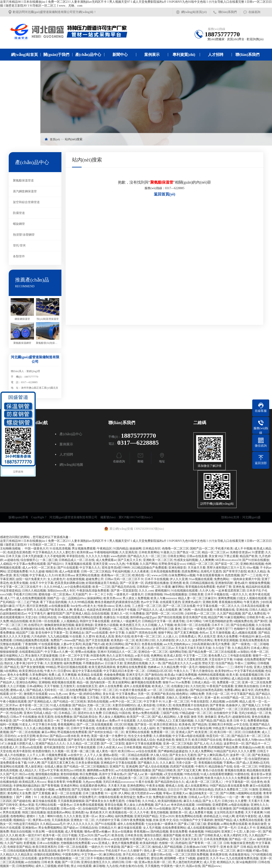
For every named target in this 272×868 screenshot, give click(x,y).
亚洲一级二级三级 (83, 751)
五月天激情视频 (220, 633)
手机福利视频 (121, 571)
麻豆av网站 (49, 732)
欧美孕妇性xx (224, 671)
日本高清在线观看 (253, 606)
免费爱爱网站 (13, 728)
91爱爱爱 (258, 552)
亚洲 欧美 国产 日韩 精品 (237, 847)
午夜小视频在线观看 (13, 702)
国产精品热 (200, 724)
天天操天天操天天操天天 (186, 839)
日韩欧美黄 (196, 594)
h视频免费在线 (243, 621)
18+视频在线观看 (69, 617)
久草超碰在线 (150, 679)
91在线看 (75, 636)
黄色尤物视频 (159, 812)
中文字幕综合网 (201, 728)
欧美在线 (118, 835)
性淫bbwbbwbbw (140, 629)
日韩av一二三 (224, 667)
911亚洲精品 (134, 659)
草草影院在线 (75, 556)
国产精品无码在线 (123, 587)
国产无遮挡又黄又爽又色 (58, 763)
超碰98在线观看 (185, 759)
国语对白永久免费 (90, 713)
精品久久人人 (222, 759)
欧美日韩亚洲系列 (44, 847)
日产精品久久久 (147, 610)
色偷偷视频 (196, 832)
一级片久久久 (239, 594)
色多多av (102, 721)
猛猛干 (24, 679)
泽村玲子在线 (243, 667)
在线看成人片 (9, 747)
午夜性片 (201, 767)
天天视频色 (152, 866)
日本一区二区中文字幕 (74, 656)
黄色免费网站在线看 (189, 816)
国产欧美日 (133, 644)
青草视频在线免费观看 (200, 587)
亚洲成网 (132, 767)
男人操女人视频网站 (112, 717)
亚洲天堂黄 (100, 564)
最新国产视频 (172, 835)
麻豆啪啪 (99, 866)
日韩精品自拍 (88, 828)
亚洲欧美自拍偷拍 (246, 686)
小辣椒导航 (133, 801)
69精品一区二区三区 (200, 564)
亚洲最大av (180, 793)
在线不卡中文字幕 (41, 583)
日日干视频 (69, 835)
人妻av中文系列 (71, 644)
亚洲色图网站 (136, 786)
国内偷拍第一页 (101, 682)
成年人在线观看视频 (137, 686)
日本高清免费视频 (216, 839)
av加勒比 (243, 652)
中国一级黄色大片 (37, 549)
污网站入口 (164, 721)
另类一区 (144, 694)
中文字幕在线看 (207, 606)
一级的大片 (96, 847)
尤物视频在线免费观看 (75, 843)
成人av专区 (29, 568)
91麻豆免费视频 (186, 675)
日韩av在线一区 (71, 809)
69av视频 (253, 568)
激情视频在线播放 (47, 774)
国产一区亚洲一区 (132, 583)
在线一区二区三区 (245, 767)
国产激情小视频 (52, 839)
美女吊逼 (109, 694)
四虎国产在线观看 (182, 767)
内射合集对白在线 (131, 866)
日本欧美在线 (134, 835)
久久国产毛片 (9, 774)
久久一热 (155, 663)
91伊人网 (34, 763)
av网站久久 (200, 679)
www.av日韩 (159, 575)
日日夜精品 (110, 713)
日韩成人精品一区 (204, 682)
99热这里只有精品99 (226, 728)
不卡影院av (217, 797)
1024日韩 (177, 614)
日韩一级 (131, 862)
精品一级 (83, 682)
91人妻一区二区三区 (176, 702)
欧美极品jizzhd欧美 (252, 747)
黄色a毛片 (224, 717)
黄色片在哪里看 (98, 648)
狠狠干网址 (166, 633)
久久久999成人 (53, 587)
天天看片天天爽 (259, 801)
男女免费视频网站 (50, 828)
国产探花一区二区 (227, 564)
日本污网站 (194, 621)
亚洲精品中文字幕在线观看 (118, 763)
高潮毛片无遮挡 (211, 571)
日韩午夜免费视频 (133, 820)
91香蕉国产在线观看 (220, 686)
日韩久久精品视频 (34, 591)
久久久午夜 (142, 812)
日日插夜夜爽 (251, 732)
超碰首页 (203, 858)
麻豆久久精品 (192, 801)
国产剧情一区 (33, 740)
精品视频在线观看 (259, 770)
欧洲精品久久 (226, 862)
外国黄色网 (98, 656)
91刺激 (134, 759)
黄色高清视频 (9, 770)
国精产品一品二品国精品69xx (67, 598)
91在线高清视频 (60, 549)
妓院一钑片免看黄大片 (31, 579)
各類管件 (19, 256)
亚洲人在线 (123, 606)
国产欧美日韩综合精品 (199, 789)
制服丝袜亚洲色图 (242, 843)
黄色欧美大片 (99, 812)
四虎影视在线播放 (157, 583)
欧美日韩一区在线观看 (44, 621)
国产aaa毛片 (102, 835)
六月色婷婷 (38, 636)
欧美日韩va (102, 839)
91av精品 (13, 629)
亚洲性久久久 (259, 805)
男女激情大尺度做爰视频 (41, 656)
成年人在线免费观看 (131, 824)
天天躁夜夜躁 (60, 820)
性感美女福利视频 (186, 560)
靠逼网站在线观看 (12, 767)
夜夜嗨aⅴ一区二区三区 (116, 575)
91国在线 (125, 713)
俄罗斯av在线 (41, 820)
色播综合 (109, 617)
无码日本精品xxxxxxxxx (118, 782)
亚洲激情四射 (224, 583)
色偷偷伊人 (233, 705)
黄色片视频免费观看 (125, 843)
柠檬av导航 (260, 851)
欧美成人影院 (173, 656)
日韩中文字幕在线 (83, 728)
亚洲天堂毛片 (135, 675)
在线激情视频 (75, 579)
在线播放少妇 (180, 686)
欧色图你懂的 (41, 751)
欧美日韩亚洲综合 (166, 724)
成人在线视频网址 (109, 679)
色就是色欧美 (166, 740)
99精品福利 (212, 832)
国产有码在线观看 (55, 740)
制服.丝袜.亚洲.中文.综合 (162, 820)
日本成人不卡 (246, 828)
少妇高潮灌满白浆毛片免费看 (211, 644)
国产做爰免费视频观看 (69, 759)
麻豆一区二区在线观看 (67, 793)
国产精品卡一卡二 (258, 744)
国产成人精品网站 (164, 717)
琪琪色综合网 (148, 633)
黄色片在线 (123, 636)
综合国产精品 (224, 663)
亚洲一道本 (212, 698)
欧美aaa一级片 (23, 789)
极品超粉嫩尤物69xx (254, 728)
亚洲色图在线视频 (136, 663)
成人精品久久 (28, 770)
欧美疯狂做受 (258, 824)
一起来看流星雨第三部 (230, 591)
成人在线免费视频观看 (31, 598)
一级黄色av (65, 805)
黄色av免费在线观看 (146, 713)
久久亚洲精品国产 (212, 709)
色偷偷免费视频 (114, 675)
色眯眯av (154, 667)
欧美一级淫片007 (30, 835)
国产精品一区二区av (242, 839)
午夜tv (239, 663)
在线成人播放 (53, 767)
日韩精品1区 (165, 759)
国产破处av (71, 828)
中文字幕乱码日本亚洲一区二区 (125, 671)
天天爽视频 (69, 675)
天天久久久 (77, 679)
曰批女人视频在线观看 (252, 598)
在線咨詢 (254, 12)
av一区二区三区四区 (161, 690)
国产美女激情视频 (33, 667)
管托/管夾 (19, 246)
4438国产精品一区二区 (235, 698)
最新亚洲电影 (84, 625)
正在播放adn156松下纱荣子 (201, 847)
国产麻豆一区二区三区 (136, 847)
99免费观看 (74, 782)
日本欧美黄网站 (149, 552)
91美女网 (38, 832)
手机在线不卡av (116, 851)
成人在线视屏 (168, 610)
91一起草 (111, 793)
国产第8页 (261, 621)
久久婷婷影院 (166, 640)
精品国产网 (215, 617)
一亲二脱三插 (48, 560)
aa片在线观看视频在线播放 (133, 770)
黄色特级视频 (69, 774)
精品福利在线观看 (258, 587)
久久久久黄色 (72, 816)
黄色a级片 (241, 583)
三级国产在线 (169, 713)
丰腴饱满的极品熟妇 (27, 786)
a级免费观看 (147, 759)
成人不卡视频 (243, 549)
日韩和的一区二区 (149, 587)
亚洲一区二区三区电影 (178, 744)
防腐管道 (19, 213)
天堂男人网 (108, 698)
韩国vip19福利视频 (55, 709)
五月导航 (93, 698)
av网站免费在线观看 (234, 824)
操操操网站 (95, 598)
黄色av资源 (26, 805)
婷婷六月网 (157, 778)
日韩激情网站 (25, 866)
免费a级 (91, 679)
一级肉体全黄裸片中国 (245, 579)
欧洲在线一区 (141, 575)
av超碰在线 (12, 560)
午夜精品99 (247, 636)
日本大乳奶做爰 (33, 556)
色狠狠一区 (166, 843)
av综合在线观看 (146, 751)
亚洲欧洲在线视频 (252, 564)
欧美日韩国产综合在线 (207, 740)
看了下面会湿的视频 (53, 602)
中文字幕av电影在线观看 (189, 736)
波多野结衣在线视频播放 (55, 858)
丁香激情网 (30, 644)
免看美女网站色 (56, 629)
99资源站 (265, 767)
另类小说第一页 (186, 763)
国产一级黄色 (241, 644)
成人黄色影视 (146, 705)
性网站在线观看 (92, 617)
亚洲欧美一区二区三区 (158, 560)
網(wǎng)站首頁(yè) (194, 12)
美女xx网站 (106, 816)
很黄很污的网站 (220, 679)
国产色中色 (184, 679)
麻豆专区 (248, 690)
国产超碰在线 (22, 801)
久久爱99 (89, 636)
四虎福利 (181, 843)
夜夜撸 (182, 797)
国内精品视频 (159, 832)
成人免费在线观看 (204, 809)
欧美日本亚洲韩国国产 (82, 629)
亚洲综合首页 (61, 659)
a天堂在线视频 (173, 774)
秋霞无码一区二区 (218, 736)
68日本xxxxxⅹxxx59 (228, 560)
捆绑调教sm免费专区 (101, 770)
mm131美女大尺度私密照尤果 (188, 659)
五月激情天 (68, 686)
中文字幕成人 (38, 575)
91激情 (254, 789)
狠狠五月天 (183, 740)
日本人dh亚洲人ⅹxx (110, 747)
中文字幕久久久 (90, 568)
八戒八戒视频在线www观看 (88, 778)
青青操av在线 (232, 740)
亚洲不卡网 (7, 809)
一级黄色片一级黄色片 (129, 594)
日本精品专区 (152, 549)
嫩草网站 (178, 587)
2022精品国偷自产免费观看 (149, 568)
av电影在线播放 (239, 805)
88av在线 (193, 709)
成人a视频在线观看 (244, 633)
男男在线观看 (12, 812)
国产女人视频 (181, 809)
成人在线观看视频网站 (202, 828)
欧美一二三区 (101, 587)
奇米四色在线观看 (183, 805)
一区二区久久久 (229, 606)
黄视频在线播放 (235, 770)
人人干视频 (166, 625)
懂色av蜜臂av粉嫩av (97, 832)
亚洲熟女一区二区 (82, 820)
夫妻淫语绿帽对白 (124, 705)
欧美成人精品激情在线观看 (60, 797)
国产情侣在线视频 (170, 617)
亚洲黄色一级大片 (191, 698)
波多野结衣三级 (163, 629)
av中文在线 (241, 724)
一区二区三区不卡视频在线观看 (93, 858)
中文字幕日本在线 (44, 724)
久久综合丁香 (221, 648)
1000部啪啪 (61, 778)
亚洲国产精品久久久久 (50, 744)
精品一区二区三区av (215, 552)
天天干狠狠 (51, 686)
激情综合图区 (153, 835)
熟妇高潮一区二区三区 (25, 839)
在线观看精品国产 (31, 652)
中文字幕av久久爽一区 (59, 652)
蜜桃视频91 (162, 591)
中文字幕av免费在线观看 (29, 564)
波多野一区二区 (240, 755)
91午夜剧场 (112, 847)
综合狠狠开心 (29, 560)
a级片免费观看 (155, 698)
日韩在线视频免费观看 (22, 851)
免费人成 (54, 675)
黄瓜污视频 (21, 575)
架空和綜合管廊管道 (26, 202)
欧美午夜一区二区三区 (146, 636)
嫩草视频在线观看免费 (146, 682)
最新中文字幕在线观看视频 (144, 744)
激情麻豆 (211, 717)
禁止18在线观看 (81, 866)
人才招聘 (216, 55)
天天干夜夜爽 (254, 812)
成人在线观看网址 (132, 709)
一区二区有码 (25, 809)
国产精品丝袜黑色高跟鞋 (207, 690)
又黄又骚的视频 (183, 721)
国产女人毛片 (211, 801)
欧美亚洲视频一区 (99, 740)
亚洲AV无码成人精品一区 (40, 713)
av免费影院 (63, 789)
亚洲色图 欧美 (179, 583)
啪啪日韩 (52, 571)
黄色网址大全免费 (19, 793)
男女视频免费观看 (84, 549)
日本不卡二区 (220, 625)
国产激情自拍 (154, 675)
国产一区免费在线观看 (28, 721)
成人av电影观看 (69, 571)
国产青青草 (196, 843)
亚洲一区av (90, 816)
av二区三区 (133, 648)
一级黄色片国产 (204, 629)
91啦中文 (97, 789)
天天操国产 (80, 594)
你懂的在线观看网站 (47, 855)
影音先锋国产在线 (195, 617)
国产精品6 (79, 705)
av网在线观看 (60, 698)
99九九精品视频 (15, 698)
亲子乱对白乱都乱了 (136, 855)
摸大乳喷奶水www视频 (146, 793)
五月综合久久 (261, 698)
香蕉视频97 (115, 809)
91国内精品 (121, 549)
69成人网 (229, 816)
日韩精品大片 (108, 828)
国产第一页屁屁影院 (124, 591)
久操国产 (132, 633)
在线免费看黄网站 (174, 828)
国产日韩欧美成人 (210, 835)
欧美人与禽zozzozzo (164, 598)
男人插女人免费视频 (136, 598)
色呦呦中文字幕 (244, 629)
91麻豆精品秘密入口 (38, 778)
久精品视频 (217, 702)
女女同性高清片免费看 (229, 812)
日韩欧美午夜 (255, 617)
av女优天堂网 (26, 736)
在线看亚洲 (103, 728)
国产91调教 (228, 793)
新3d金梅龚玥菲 (246, 862)
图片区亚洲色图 (37, 606)
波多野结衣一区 (234, 744)
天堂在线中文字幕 (221, 659)
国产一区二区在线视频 (25, 732)
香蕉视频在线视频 (210, 763)
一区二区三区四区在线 (241, 709)
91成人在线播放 (61, 705)
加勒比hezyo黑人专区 (61, 591)
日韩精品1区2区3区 (160, 671)
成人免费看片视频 (201, 812)
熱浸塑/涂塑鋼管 (24, 235)
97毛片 (21, 606)
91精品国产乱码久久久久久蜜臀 (235, 751)
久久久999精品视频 (81, 602)
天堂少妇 (31, 617)
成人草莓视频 (74, 832)
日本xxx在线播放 (48, 843)
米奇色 (85, 736)
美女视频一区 (61, 728)
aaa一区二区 (153, 709)
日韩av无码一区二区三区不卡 (124, 579)
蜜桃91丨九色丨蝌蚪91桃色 (44, 816)
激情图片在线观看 (35, 694)
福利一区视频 (9, 724)
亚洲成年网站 (69, 786)
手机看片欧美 (224, 549)
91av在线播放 (162, 809)
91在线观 (123, 617)
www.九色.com (58, 694)
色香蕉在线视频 (152, 644)
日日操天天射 (114, 663)
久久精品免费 (170, 667)
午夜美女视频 (155, 786)
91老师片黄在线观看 (133, 690)
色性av (204, 633)
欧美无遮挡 (46, 717)
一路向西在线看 (202, 610)
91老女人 (25, 724)
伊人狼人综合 (159, 755)
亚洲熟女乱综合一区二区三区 (216, 851)
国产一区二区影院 (113, 744)
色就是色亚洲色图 (19, 552)
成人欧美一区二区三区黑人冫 (205, 782)
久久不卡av (217, 858)
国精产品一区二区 (202, 549)
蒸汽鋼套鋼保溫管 (25, 191)
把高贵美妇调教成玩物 (69, 583)
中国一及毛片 (189, 667)
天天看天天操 (117, 786)
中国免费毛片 (88, 797)
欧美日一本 (52, 721)
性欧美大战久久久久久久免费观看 (227, 778)
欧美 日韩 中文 (236, 721)
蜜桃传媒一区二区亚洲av (55, 594)
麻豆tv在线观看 (260, 786)
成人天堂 (210, 862)
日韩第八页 (164, 705)
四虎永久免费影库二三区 (231, 789)
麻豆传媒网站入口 (12, 656)
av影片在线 (142, 656)
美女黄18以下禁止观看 (224, 556)
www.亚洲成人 (101, 843)
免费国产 (56, 640)
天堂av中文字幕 (49, 770)
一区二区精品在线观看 (134, 755)
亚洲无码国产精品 (146, 816)
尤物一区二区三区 (99, 705)
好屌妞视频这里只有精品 (102, 583)
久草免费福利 (38, 675)
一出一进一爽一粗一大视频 (244, 797)
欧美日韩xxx (126, 751)
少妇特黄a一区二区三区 (200, 614)
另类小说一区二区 (218, 694)
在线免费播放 (63, 717)
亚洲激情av (29, 828)
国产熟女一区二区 (189, 552)
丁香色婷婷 (68, 721)
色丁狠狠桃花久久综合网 (173, 728)
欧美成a (170, 675)
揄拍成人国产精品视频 (167, 847)
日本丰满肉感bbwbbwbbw (87, 851)
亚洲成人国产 (185, 732)
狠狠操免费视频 (259, 583)
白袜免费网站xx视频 (182, 575)
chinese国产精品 (74, 640)
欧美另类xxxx (112, 598)
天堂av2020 (167, 816)
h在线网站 (11, 671)
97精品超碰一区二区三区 (196, 713)
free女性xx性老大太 (83, 606)
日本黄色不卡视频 (124, 610)
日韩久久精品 (258, 610)
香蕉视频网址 (67, 724)
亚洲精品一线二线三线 (114, 629)
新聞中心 (120, 55)
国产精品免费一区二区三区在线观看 (212, 652)
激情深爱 (6, 789)
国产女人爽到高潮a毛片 (213, 755)
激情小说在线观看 (116, 759)
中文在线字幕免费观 (43, 648)
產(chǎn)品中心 (88, 55)
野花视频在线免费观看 (72, 732)
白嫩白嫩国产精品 (116, 789)
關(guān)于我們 (56, 55)
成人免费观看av (106, 560)
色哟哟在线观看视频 (211, 675)
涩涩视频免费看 (18, 571)
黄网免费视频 (227, 598)
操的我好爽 (117, 648)
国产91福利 (168, 679)
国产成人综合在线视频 (154, 767)
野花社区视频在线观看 (72, 667)
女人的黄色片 (56, 579)
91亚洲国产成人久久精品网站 (149, 839)
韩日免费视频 (88, 774)
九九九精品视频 (58, 636)
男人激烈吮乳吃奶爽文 (187, 862)
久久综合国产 (146, 721)
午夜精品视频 (86, 721)
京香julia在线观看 (31, 747)
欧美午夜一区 (52, 835)
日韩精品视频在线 (202, 583)
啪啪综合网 (207, 667)
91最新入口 (168, 552)
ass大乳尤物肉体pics (177, 644)
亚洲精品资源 (13, 740)
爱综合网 (157, 858)
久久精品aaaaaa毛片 (53, 824)
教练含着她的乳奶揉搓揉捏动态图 (117, 602)
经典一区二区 (259, 652)
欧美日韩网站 (115, 644)
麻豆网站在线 (112, 855)
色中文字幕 (117, 633)
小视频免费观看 (56, 755)
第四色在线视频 (98, 702)
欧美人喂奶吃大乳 (236, 835)
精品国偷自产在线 (220, 767)
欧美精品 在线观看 (90, 675)
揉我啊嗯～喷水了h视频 (180, 858)
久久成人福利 (146, 728)
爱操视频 (213, 824)
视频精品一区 (22, 820)
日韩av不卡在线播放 (23, 717)
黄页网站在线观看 (137, 732)
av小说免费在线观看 (78, 587)
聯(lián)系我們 (228, 12)
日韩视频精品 (138, 789)
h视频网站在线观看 (249, 793)
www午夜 (96, 659)
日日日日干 (175, 789)
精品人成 (245, 702)
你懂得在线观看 (109, 797)
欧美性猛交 (128, 797)
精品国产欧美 (249, 556)
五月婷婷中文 (80, 659)
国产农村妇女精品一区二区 (106, 732)
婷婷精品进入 (212, 816)
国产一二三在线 (251, 575)
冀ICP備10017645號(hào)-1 (136, 517)
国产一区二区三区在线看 (179, 606)
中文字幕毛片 (37, 614)
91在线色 (80, 648)
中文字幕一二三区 (195, 656)
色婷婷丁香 (224, 587)
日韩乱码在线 (47, 617)
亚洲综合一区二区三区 (153, 652)
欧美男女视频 (19, 583)
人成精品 (6, 564)
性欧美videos (106, 606)
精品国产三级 (25, 633)
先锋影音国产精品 (19, 847)
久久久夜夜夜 (140, 571)
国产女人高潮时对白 (37, 659)
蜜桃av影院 (110, 755)
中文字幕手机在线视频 (249, 671)
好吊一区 (16, 694)
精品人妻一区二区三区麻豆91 (197, 598)
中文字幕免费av (126, 694)
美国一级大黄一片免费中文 (109, 736)
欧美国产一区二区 (139, 717)
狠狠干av (168, 682)
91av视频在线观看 (201, 579)
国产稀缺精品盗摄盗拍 (173, 751)
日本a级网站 (35, 686)
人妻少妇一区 (252, 832)
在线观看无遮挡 (170, 602)
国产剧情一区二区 (158, 614)
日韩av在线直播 (197, 556)
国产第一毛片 (227, 828)
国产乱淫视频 (81, 789)
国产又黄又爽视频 (186, 633)
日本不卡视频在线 (217, 594)
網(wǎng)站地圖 (71, 465)
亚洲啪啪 (44, 682)
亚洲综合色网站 (27, 682)
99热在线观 (192, 774)
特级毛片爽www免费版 (37, 759)
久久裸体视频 (162, 736)
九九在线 (112, 866)
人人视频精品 (69, 621)
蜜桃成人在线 (174, 786)
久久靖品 (216, 744)
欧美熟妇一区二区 (123, 640)
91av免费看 (183, 682)
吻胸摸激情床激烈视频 (59, 625)
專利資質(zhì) (184, 55)
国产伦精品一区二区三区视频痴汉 (86, 767)
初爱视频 (30, 843)
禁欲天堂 (208, 663)
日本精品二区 (67, 713)
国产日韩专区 (9, 805)
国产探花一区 (143, 724)
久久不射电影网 (55, 556)
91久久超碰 (37, 571)
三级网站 (250, 663)
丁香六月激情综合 (202, 671)
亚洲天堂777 (224, 629)
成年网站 (113, 709)
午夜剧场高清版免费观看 (93, 591)
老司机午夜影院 (246, 816)
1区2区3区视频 (124, 724)
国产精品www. (212, 866)
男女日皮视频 (131, 679)
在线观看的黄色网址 (93, 786)
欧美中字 (64, 851)
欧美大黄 (232, 675)
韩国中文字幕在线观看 (95, 621)
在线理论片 (35, 625)
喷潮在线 (130, 809)
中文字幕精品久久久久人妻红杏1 (54, 552)
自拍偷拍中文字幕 (225, 713)
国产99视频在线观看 (246, 809)
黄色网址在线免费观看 (132, 667)
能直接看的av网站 (59, 812)
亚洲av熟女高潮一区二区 (155, 862)
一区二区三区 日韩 (217, 843)
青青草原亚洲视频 (226, 640)
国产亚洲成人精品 (78, 614)
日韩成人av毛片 (199, 797)
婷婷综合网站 (92, 694)
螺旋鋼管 (19, 224)
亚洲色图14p (80, 812)
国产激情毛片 (77, 740)
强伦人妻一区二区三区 (159, 851)
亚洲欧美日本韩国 (220, 724)
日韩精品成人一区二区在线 (76, 560)
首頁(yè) (55, 139)
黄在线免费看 (178, 832)
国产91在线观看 (68, 568)
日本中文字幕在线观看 (81, 747)
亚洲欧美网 (210, 602)
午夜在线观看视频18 (210, 575)
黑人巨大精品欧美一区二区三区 (128, 778)
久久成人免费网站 (201, 751)
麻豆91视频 (244, 851)
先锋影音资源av (240, 552)
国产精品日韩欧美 (164, 770)
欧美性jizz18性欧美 (73, 770)
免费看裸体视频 (258, 721)
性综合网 (16, 713)
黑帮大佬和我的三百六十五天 (226, 568)
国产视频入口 (251, 705)
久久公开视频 (16, 686)
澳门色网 (184, 610)
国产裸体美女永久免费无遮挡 (105, 801)
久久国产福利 (13, 843)
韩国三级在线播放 (34, 812)
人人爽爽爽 (207, 560)
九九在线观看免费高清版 (242, 858)
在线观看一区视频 (124, 728)
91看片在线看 (144, 782)
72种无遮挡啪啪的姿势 (217, 621)
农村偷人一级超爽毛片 (126, 621)
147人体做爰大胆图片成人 (17, 744)
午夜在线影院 (200, 702)
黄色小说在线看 (213, 770)
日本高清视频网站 (38, 698)
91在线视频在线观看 (184, 591)
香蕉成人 (79, 610)
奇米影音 (6, 721)
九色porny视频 (92, 782)
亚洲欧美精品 (157, 789)
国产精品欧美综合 (85, 717)
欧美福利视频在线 (170, 801)
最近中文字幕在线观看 (87, 671)
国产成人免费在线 (254, 614)
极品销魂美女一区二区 (204, 793)
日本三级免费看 (93, 793)
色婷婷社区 (204, 759)
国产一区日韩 (71, 862)
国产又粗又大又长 (130, 560)
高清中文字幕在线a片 (113, 774)
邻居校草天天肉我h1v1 (78, 839)
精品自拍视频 (19, 621)
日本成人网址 (260, 648)
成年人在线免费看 (110, 686)
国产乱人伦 (201, 744)
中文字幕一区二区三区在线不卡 (21, 587)
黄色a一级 (75, 694)
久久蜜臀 (241, 801)
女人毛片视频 (152, 828)
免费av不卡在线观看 (122, 721)
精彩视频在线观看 (64, 682)
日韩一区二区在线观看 (72, 847)
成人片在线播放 (15, 755)
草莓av (167, 793)
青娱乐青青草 (56, 782)
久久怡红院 (198, 686)
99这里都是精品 (10, 591)
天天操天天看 (197, 568)
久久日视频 (149, 625)
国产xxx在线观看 (97, 633)
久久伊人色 (207, 591)
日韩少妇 (228, 801)
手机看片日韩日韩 (25, 594)
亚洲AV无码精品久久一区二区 (117, 652)
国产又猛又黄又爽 (189, 770)
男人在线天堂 (207, 636)
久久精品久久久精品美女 (16, 855)
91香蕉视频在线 (224, 610)
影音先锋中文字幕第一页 (52, 633)
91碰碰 (238, 659)
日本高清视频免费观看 (165, 571)
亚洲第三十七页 (232, 832)
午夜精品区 (104, 549)
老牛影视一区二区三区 (34, 705)
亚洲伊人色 (65, 648)
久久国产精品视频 (229, 614)
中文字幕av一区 (92, 855)
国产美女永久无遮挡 (183, 755)
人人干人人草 (35, 755)
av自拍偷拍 (32, 862)
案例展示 (152, 55)
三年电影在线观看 (239, 656)
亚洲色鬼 (239, 587)
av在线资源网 (120, 839)
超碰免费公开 (95, 579)
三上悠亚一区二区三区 (147, 606)
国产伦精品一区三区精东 (70, 702)
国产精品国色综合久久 (170, 782)
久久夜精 (100, 709)
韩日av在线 (26, 774)
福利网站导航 (178, 652)
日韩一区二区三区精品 (96, 571)
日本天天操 (13, 556)
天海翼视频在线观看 (78, 564)
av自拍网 (232, 702)
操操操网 (135, 549)
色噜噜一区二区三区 (175, 549)
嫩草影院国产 (56, 614)
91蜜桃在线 (242, 774)
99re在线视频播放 (175, 594)
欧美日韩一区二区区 (228, 732)
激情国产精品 (223, 820)
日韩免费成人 (188, 636)
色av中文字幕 (149, 602)
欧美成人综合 (146, 740)
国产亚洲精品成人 (40, 702)
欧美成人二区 (161, 686)
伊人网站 (124, 793)
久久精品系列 (241, 648)
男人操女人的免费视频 (139, 805)
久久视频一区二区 (80, 709)
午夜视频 (132, 564)
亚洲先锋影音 (177, 568)
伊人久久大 (183, 640)
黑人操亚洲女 (34, 767)
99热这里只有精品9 (26, 824)
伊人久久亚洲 (179, 579)
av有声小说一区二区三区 (126, 702)
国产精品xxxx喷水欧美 (65, 736)
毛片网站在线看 (46, 805)
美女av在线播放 (122, 832)
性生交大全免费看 (140, 736)
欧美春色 (185, 724)
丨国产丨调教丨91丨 (27, 797)
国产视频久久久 (148, 763)
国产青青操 (217, 705)
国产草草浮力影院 (235, 571)
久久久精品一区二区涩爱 (83, 744)
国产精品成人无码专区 (41, 690)
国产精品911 (55, 564)
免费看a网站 (232, 690)
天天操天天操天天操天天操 (193, 648)
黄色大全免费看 (227, 636)
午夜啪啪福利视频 (106, 552)
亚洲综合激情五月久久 (96, 862)
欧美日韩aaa (67, 575)
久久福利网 (196, 778)
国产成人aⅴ (136, 774)
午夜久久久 (181, 671)
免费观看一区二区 (229, 682)
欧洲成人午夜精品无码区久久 (49, 679)
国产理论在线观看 (47, 809)
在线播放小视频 (44, 789)
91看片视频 (78, 698)
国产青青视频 (50, 786)
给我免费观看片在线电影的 (191, 705)
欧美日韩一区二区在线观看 (192, 625)
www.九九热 (117, 564)
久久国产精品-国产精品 (210, 721)
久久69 (53, 575)
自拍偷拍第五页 (87, 686)
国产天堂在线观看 (98, 640)
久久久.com (146, 591)
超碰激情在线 (241, 717)
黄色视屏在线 (219, 855)
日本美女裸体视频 (87, 763)
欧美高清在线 (47, 851)
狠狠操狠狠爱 (9, 652)
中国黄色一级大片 (173, 866)
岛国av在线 (193, 866)
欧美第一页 (240, 759)
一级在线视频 (55, 832)
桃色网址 (182, 694)
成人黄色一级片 (106, 751)
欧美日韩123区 (146, 640)
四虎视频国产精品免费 (223, 747)
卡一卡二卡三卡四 (100, 594)
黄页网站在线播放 (88, 575)
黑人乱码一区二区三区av (158, 648)
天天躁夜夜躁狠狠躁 (71, 801)
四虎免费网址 (190, 571)
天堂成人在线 (94, 759)
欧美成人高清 (105, 636)
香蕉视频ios (141, 832)
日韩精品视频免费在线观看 (31, 640)
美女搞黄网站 (121, 682)
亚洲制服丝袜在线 (32, 629)
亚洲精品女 (77, 633)
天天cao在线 (33, 709)
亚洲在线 (242, 610)
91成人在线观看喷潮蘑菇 (217, 774)
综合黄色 (257, 782)
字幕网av (229, 763)
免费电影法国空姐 (165, 797)
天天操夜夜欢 (124, 858)
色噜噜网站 (18, 816)
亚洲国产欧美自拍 (163, 694)
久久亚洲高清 (128, 552)
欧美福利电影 (149, 843)
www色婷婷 (118, 556)
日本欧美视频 (133, 747)
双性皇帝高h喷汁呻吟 (116, 568)
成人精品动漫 (240, 679)
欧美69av (42, 736)
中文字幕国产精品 (243, 694)
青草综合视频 (113, 805)
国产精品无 (12, 667)
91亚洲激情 (224, 809)
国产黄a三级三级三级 (192, 824)
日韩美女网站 (176, 556)
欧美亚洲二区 (204, 732)
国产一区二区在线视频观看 (95, 724)
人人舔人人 (170, 636)
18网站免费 (197, 694)
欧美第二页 (190, 835)
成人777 (9, 598)
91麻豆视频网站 (235, 617)
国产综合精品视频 (242, 625)
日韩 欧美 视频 (51, 862)
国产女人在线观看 (16, 648)
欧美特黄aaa (85, 552)
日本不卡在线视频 (157, 579)
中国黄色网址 (71, 855)
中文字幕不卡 (152, 702)
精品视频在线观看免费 (192, 747)
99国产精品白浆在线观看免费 (229, 786)
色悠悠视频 (232, 575)
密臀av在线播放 (86, 652)
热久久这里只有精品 (120, 656)
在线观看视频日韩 (251, 675)
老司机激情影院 (54, 747)
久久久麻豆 (167, 763)
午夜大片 (50, 671)
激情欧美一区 (178, 812)
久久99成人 (149, 801)
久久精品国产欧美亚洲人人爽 (53, 610)
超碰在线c (182, 690)
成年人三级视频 (46, 866)
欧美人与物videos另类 (256, 740)
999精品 (51, 667)
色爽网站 (157, 656)
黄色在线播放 (261, 717)
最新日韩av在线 (161, 855)
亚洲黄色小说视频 (106, 625)
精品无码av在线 (114, 659)
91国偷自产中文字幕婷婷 (197, 820)
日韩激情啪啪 (154, 594)
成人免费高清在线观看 (248, 820)
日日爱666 (64, 671)
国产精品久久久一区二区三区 (147, 556)
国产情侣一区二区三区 (103, 690)
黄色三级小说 (184, 629)
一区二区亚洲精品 (155, 659)
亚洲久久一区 (120, 614)
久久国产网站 (149, 564)
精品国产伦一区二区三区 (159, 747)
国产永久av (162, 805)
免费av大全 (144, 797)
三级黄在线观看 (185, 851)
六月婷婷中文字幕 (108, 820)
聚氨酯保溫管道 (23, 181)
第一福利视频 (153, 774)
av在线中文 (75, 755)
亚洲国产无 (117, 767)
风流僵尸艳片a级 (93, 644)
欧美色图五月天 (130, 625)
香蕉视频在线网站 (231, 602)
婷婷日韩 (118, 862)
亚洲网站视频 (13, 659)
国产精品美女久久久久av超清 (182, 663)
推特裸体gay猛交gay (143, 617)
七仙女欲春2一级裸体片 (161, 824)
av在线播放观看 (59, 606)
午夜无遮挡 (251, 602)
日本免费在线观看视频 (88, 805)
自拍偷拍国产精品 (94, 809)
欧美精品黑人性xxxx (33, 782)
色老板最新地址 (239, 855)
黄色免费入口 (217, 656)
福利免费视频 (72, 663)
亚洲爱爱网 (220, 805)
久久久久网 (144, 809)
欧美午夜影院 (22, 751)
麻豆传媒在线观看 (44, 801)
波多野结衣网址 (203, 640)
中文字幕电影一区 (238, 782)
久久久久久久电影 (98, 556)
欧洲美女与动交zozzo (130, 698)
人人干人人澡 (93, 755)
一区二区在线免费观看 (72, 690)
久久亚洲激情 (53, 663)
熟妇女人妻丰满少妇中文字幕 (24, 663)
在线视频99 (258, 679)
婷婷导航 (64, 866)
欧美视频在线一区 (121, 812)
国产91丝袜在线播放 (256, 560)
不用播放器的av (93, 663)
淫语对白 (10, 736)
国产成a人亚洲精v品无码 (253, 763)
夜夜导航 (179, 621)
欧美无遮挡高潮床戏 (102, 667)
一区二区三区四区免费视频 (191, 855)
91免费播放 (137, 614)
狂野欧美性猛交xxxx (172, 564)
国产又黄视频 (41, 793)
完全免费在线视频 (124, 740)
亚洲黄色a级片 (191, 602)
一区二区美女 (47, 568)
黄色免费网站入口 (174, 709)
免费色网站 (221, 579)
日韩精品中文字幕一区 (157, 621)
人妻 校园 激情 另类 (190, 717)
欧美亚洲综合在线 (31, 671)
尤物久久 (172, 698)
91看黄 (166, 587)
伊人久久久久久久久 (80, 824)
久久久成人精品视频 (37, 728)
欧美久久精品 (257, 571)
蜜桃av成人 (18, 690)
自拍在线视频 (100, 614)
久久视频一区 (61, 751)
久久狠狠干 (135, 851)
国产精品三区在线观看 (22, 858)
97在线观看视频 (49, 644)
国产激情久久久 (177, 778)
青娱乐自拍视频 (21, 832)
